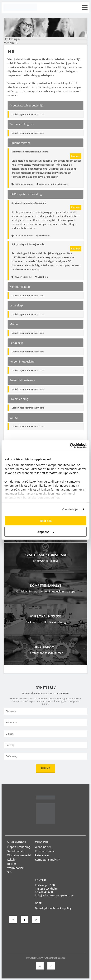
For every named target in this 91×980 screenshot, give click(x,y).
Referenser (42, 855)
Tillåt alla (45, 521)
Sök (10, 872)
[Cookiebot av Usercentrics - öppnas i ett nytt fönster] (70, 446)
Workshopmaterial (19, 855)
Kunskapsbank (45, 851)
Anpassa (46, 532)
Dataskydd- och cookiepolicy (53, 908)
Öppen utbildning (19, 847)
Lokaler (12, 860)
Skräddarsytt (16, 851)
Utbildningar (12, 39)
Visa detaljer (70, 509)
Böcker (12, 864)
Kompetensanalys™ (47, 860)
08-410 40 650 (44, 892)
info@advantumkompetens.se (54, 895)
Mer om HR (11, 43)
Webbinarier (15, 868)
